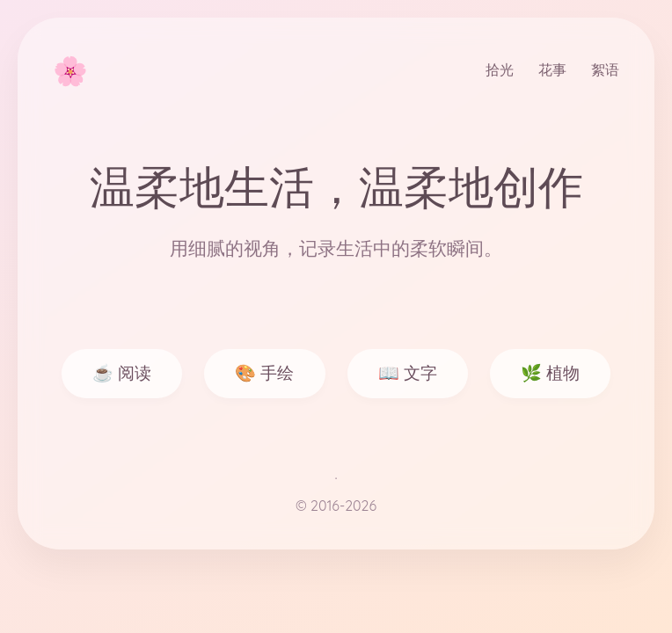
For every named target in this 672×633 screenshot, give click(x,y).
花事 (552, 69)
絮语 (605, 69)
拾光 (500, 69)
